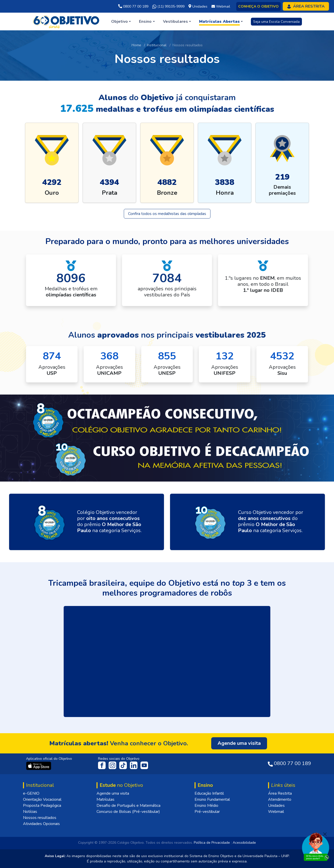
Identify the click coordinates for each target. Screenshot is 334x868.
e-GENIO (31, 793)
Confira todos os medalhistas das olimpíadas (167, 214)
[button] (121, 21)
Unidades (276, 806)
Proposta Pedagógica (42, 806)
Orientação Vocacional (42, 799)
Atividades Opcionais (41, 824)
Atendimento (280, 799)
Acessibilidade (244, 843)
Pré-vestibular (207, 812)
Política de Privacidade (212, 843)
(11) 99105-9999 (168, 7)
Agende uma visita (113, 793)
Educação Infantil (209, 793)
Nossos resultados (40, 818)
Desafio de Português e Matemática (128, 806)
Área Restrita (280, 793)
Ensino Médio (206, 806)
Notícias (30, 812)
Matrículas (105, 799)
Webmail (276, 812)
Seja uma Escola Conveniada (276, 22)
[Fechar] (325, 834)
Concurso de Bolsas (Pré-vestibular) (128, 812)
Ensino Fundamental (212, 799)
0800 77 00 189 (133, 6)
